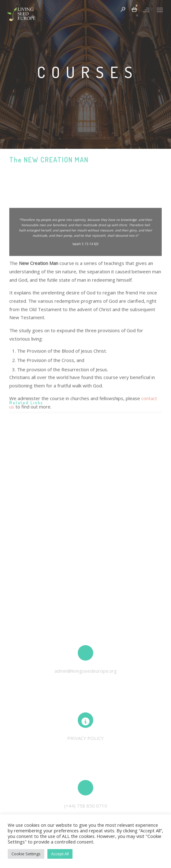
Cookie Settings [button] (26, 854)
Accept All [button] (60, 854)
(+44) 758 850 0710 (86, 806)
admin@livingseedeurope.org (86, 671)
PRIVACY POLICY (85, 738)
